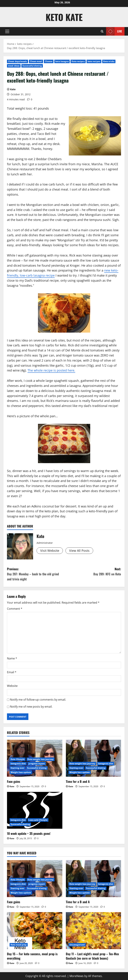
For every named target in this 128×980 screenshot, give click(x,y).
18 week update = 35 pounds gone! (29, 833)
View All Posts (79, 551)
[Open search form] (102, 31)
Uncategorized (77, 945)
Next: (93, 572)
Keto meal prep (19, 945)
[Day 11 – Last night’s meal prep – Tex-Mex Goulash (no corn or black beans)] (94, 931)
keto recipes (94, 61)
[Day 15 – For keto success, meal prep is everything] (35, 931)
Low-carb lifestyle (38, 820)
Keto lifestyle (18, 759)
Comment (15, 609)
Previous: (36, 574)
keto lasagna (62, 61)
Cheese (49, 61)
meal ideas (14, 66)
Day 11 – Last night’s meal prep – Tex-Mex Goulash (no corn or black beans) (92, 956)
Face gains (14, 781)
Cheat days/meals (18, 61)
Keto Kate (64, 17)
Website (12, 686)
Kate (13, 89)
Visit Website (50, 551)
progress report (37, 764)
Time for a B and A (78, 781)
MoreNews (77, 976)
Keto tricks (109, 61)
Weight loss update (21, 772)
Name (12, 658)
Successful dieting (32, 66)
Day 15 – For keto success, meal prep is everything (32, 956)
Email (12, 672)
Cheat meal (36, 61)
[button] (7, 31)
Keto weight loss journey (40, 759)
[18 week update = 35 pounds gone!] (35, 810)
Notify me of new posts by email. (31, 707)
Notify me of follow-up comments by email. (38, 700)
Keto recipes (78, 61)
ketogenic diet (18, 764)
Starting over (17, 768)
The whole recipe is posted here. (51, 370)
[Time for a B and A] (94, 758)
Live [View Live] (114, 31)
